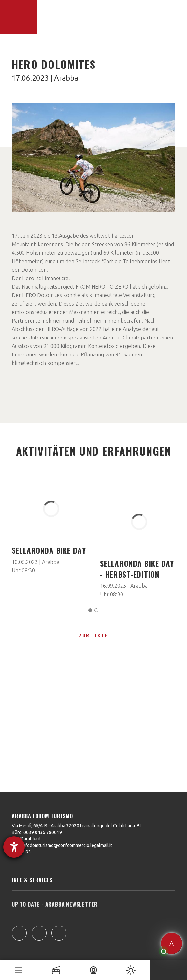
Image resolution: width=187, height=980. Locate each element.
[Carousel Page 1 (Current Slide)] (90, 610)
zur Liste (93, 635)
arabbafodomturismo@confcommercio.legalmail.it (62, 845)
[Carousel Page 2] (96, 610)
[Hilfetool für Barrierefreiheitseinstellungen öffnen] (14, 847)
